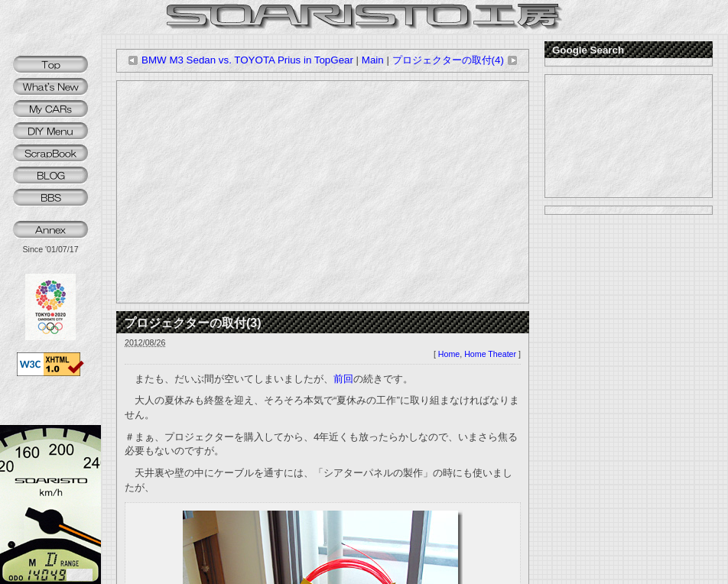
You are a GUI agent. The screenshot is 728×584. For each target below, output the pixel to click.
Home (449, 354)
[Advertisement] (323, 192)
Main (373, 60)
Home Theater (490, 354)
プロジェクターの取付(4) (455, 60)
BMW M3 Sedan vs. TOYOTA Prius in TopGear (240, 60)
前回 (343, 379)
